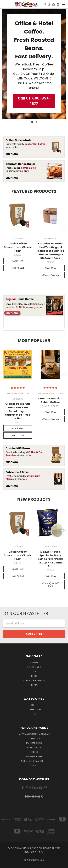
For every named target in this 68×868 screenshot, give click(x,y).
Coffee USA (34, 739)
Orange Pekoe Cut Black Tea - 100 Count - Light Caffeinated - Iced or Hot (18, 411)
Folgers (34, 752)
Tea (34, 672)
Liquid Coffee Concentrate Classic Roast (18, 247)
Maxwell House (34, 756)
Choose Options (50, 275)
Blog (34, 676)
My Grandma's (34, 743)
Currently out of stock (50, 585)
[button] (34, 101)
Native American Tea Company (34, 734)
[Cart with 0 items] (58, 4)
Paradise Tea (34, 748)
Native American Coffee (34, 761)
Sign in (27, 680)
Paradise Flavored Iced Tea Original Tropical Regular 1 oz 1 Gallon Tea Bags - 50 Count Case (50, 251)
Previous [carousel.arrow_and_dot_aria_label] (4, 226)
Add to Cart (18, 268)
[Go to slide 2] (36, 122)
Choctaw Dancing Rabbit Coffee (50, 400)
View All (34, 765)
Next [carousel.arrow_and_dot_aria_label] (64, 226)
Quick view (18, 261)
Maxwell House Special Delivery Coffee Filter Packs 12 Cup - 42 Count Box (50, 559)
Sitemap (34, 685)
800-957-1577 (34, 797)
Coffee (34, 663)
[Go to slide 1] (32, 122)
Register (40, 680)
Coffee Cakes (34, 667)
